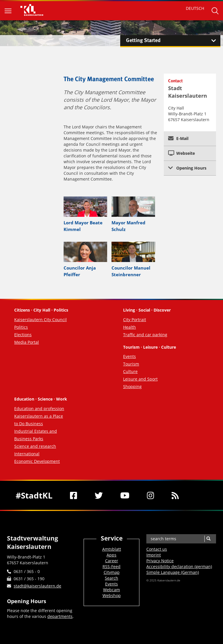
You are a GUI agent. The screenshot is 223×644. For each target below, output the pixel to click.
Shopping (132, 386)
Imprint (154, 555)
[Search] (208, 539)
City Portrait (135, 320)
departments (60, 616)
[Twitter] (99, 495)
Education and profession (39, 409)
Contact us (157, 549)
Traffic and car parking (145, 335)
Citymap (112, 572)
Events (130, 356)
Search (111, 578)
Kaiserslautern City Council (41, 320)
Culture (130, 371)
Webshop (112, 595)
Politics (21, 327)
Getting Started (173, 41)
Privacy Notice (160, 561)
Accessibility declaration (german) (179, 566)
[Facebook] (74, 495)
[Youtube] (125, 495)
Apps (111, 555)
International (27, 454)
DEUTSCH (195, 8)
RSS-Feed (111, 566)
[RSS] (175, 495)
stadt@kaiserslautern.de (37, 586)
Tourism (131, 364)
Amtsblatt (112, 549)
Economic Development (37, 461)
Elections (23, 335)
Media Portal (27, 342)
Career (112, 561)
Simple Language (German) (173, 572)
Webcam (111, 590)
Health (130, 327)
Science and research (35, 446)
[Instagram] (151, 495)
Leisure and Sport (140, 379)
